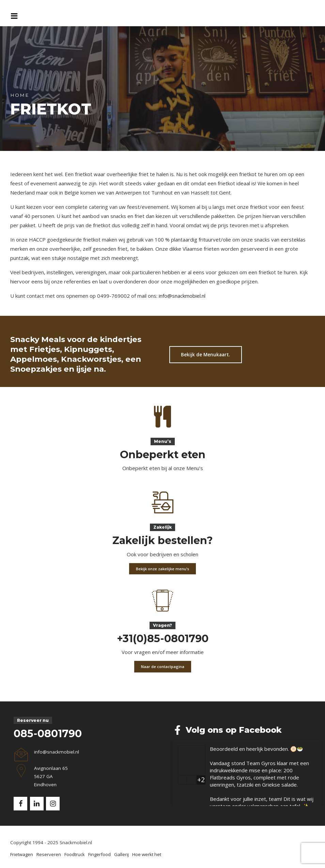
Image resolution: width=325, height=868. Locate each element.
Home (20, 95)
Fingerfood (99, 854)
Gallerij (121, 854)
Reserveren (49, 854)
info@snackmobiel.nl (182, 296)
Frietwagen (22, 854)
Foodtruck (75, 854)
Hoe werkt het (147, 854)
